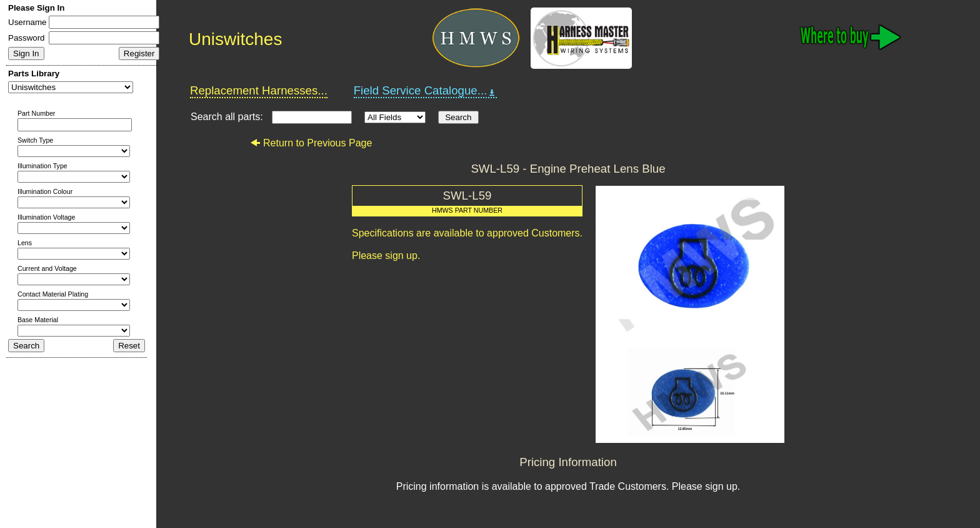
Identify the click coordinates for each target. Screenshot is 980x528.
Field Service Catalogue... (426, 91)
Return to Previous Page (311, 143)
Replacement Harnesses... (259, 90)
